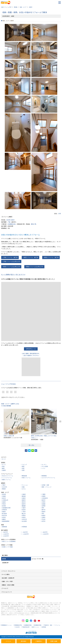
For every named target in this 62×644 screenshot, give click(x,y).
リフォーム (57, 625)
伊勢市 (24, 515)
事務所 (4, 489)
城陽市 (4, 519)
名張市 (4, 517)
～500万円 (25, 532)
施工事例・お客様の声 (8, 578)
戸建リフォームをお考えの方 (12, 261)
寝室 (23, 466)
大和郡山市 (5, 500)
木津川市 (24, 519)
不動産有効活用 (26, 627)
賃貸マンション (36, 627)
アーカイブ (5, 588)
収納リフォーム (6, 480)
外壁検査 (24, 527)
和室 (3, 466)
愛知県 (24, 496)
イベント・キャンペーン (9, 571)
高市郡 (4, 506)
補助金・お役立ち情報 (8, 585)
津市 (43, 514)
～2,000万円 (45, 534)
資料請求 (23, 641)
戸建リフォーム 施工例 (10, 257)
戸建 (9, 222)
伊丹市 (44, 521)
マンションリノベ (7, 592)
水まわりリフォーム (8, 476)
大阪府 (24, 494)
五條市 (4, 502)
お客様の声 (5, 563)
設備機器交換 (12, 224)
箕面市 (44, 512)
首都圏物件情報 (28, 625)
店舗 (23, 487)
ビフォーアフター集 (38, 559)
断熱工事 (34, 224)
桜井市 (44, 500)
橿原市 (24, 500)
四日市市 (5, 515)
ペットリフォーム (7, 478)
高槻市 (4, 512)
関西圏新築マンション (7, 625)
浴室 (23, 468)
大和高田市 (45, 498)
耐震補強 (44, 476)
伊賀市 (24, 517)
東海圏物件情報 (38, 625)
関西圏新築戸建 (18, 625)
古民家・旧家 (45, 485)
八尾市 (24, 512)
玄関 (23, 470)
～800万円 (45, 532)
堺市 (43, 508)
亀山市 (24, 514)
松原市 (24, 510)
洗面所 (4, 470)
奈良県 (8, 220)
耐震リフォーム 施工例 (31, 257)
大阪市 (24, 508)
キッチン (44, 465)
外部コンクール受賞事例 (9, 541)
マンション (25, 485)
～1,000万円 (5, 534)
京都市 (44, 517)
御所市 (24, 504)
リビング (24, 465)
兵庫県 (44, 496)
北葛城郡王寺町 (6, 508)
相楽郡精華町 (6, 521)
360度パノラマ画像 (7, 547)
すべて (4, 459)
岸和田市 (5, 510)
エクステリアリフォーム (48, 478)
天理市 (44, 502)
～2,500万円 (5, 536)
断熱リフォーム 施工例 (51, 257)
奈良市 (4, 498)
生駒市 (13, 220)
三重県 (44, 494)
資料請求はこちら (31, 349)
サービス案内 (6, 574)
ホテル (24, 489)
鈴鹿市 (44, 515)
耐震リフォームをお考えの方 (12, 267)
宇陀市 (4, 504)
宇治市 (44, 519)
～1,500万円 (25, 534)
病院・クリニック (47, 487)
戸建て (4, 485)
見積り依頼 (54, 641)
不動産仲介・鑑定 (48, 625)
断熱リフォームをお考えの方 (35, 267)
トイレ (44, 468)
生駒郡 (44, 504)
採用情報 (44, 627)
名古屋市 (24, 521)
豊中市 (44, 510)
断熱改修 (24, 476)
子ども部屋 (45, 466)
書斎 (3, 468)
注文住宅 (5, 487)
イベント (8, 641)
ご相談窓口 (39, 641)
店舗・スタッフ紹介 (8, 581)
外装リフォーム (26, 478)
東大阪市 (5, 514)
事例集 (4, 559)
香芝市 (24, 502)
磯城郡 (24, 506)
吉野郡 (44, 506)
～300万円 (5, 532)
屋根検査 (5, 527)
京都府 (4, 496)
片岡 (59, 214)
